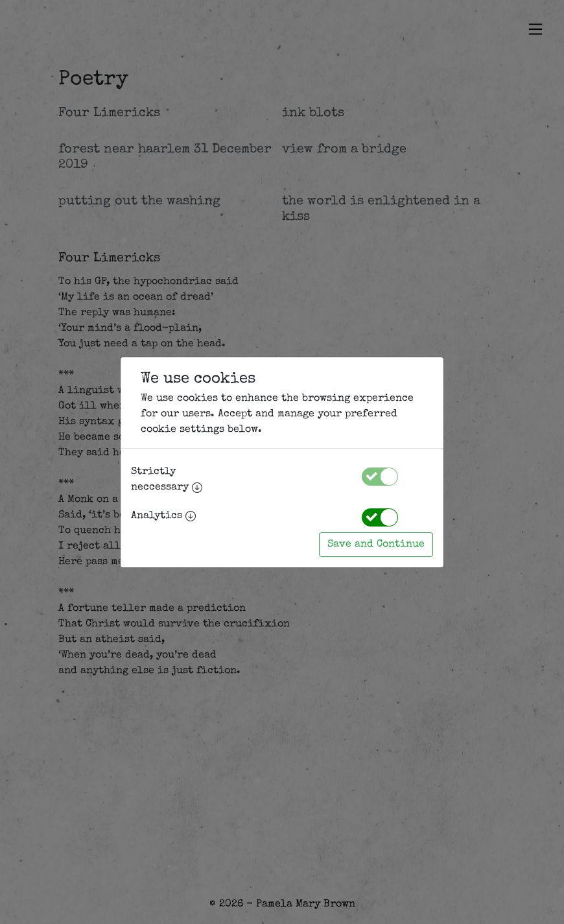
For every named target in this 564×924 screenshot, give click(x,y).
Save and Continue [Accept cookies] (376, 545)
